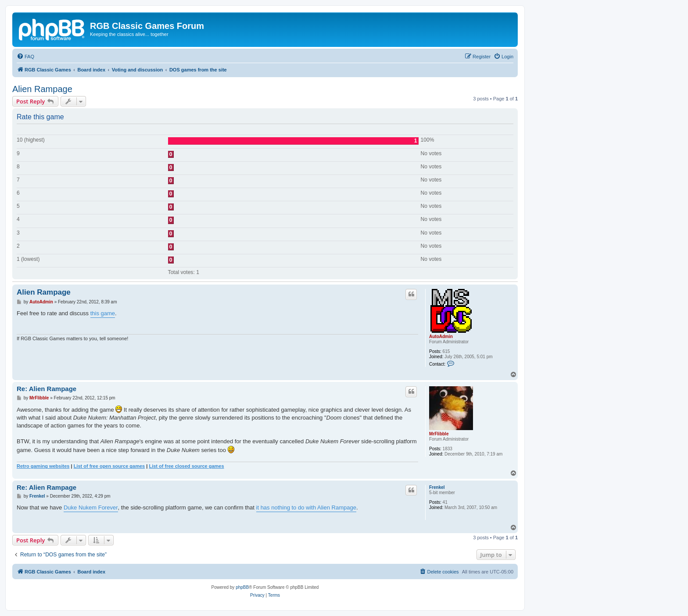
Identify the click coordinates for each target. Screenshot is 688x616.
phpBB (242, 587)
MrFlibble (439, 434)
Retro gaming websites (43, 466)
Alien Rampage (42, 89)
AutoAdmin (441, 336)
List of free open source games (109, 466)
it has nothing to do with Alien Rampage (306, 507)
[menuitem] (25, 57)
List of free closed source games (186, 466)
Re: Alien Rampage (47, 389)
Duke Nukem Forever (91, 507)
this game (103, 313)
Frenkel (437, 487)
